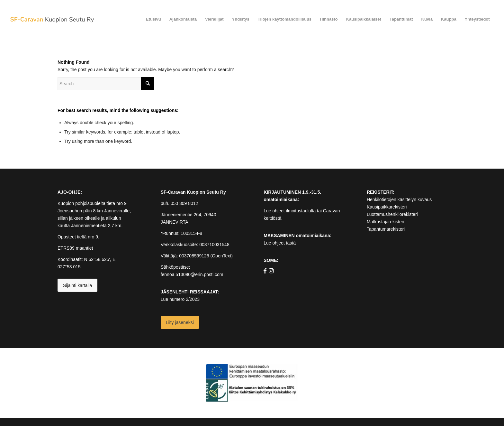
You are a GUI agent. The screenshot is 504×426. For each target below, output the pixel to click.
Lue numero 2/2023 (180, 299)
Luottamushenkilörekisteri (392, 214)
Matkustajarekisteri (386, 222)
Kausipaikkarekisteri (387, 207)
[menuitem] (153, 19)
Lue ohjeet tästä (280, 243)
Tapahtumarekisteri (386, 229)
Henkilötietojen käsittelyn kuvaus (399, 199)
